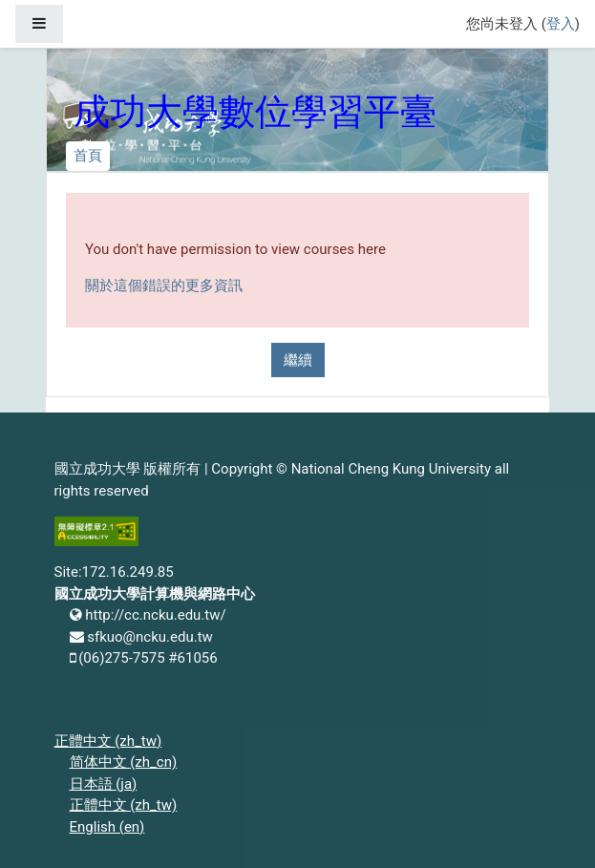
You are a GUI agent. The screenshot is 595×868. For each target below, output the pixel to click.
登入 (561, 24)
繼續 (298, 360)
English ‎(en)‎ (107, 827)
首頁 (88, 156)
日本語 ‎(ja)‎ (104, 784)
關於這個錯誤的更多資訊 (164, 286)
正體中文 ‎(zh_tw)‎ (108, 741)
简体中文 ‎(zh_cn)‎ (124, 762)
